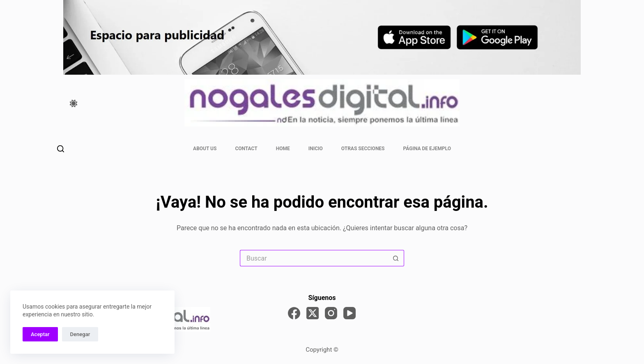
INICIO (316, 149)
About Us (205, 149)
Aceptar (40, 334)
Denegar (80, 334)
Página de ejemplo (427, 149)
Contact (246, 149)
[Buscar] (61, 149)
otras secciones (363, 149)
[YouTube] (350, 313)
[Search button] (396, 258)
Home (283, 149)
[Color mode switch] (74, 103)
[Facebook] (294, 313)
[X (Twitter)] (313, 313)
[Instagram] (331, 313)
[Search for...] (314, 258)
